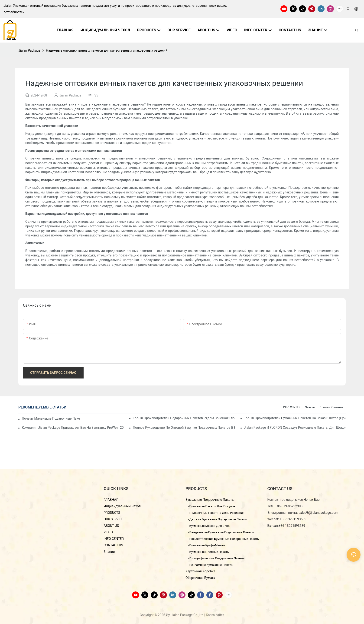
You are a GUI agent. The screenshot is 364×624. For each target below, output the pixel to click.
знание (310, 407)
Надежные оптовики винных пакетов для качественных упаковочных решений (107, 50)
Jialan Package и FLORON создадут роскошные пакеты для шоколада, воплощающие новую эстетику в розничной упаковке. (295, 428)
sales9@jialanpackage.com (318, 513)
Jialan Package (29, 50)
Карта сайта (215, 615)
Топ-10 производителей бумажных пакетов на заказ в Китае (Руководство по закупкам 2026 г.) (295, 418)
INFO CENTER (292, 407)
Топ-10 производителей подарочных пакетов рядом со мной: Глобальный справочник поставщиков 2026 (184, 418)
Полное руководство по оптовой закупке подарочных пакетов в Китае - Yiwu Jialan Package (184, 428)
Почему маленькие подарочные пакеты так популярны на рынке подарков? (51, 418)
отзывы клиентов (331, 407)
